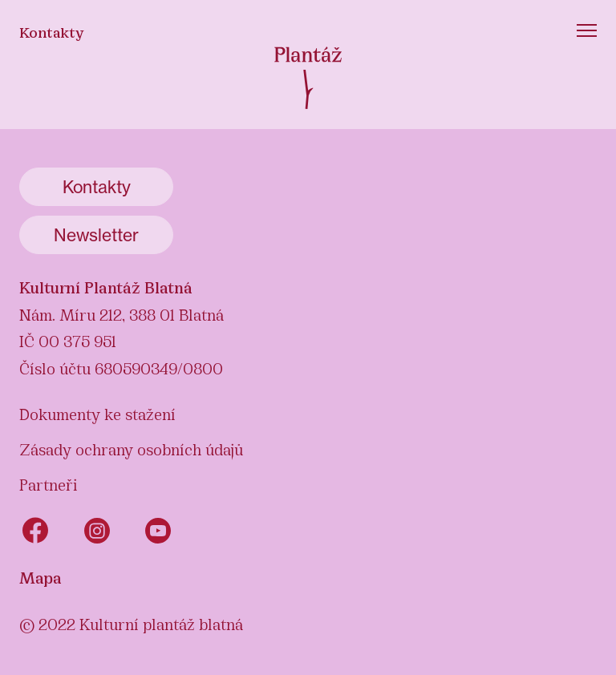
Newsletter (96, 235)
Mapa (41, 576)
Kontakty (52, 31)
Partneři (49, 483)
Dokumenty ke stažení (97, 413)
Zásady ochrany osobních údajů (131, 448)
